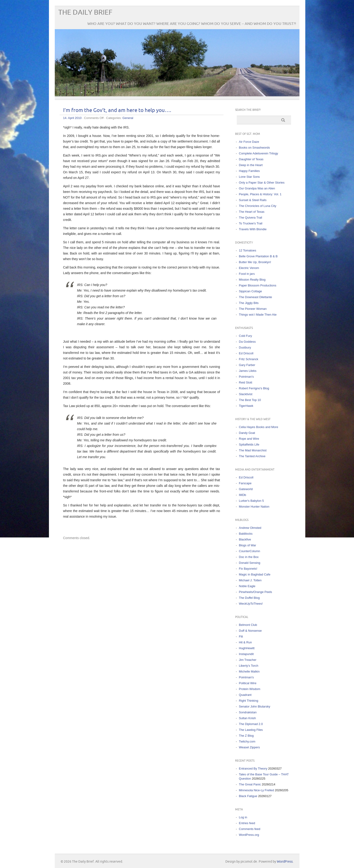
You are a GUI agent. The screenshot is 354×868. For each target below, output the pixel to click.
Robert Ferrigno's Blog (254, 388)
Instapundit (246, 654)
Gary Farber (247, 365)
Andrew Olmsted (250, 528)
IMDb (242, 495)
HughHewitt (247, 648)
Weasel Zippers (249, 747)
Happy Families (249, 171)
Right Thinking (249, 701)
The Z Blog (246, 736)
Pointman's (246, 377)
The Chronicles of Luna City (258, 206)
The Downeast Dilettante (255, 297)
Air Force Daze (249, 142)
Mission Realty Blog (252, 280)
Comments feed (250, 829)
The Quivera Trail (251, 218)
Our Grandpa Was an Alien (257, 188)
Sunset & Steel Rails (253, 200)
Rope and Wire (249, 439)
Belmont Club (248, 625)
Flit (241, 636)
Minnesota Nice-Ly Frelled (256, 790)
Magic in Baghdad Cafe (255, 574)
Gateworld (246, 489)
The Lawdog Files (251, 730)
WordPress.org (249, 835)
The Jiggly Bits (249, 303)
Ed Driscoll (246, 353)
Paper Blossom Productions (258, 285)
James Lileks (248, 371)
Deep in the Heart (251, 165)
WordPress (285, 862)
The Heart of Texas (252, 212)
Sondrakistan (248, 712)
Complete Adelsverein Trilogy (258, 153)
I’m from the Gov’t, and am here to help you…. (117, 110)
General (128, 118)
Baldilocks (246, 534)
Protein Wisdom (250, 689)
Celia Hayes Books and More (258, 427)
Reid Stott (246, 382)
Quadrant (245, 695)
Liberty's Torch (249, 666)
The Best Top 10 (250, 400)
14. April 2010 (72, 118)
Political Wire (248, 683)
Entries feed (247, 823)
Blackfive (245, 539)
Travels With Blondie (253, 229)
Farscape (245, 483)
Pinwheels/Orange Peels (255, 592)
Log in (243, 817)
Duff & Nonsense (250, 631)
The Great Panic (250, 784)
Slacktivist (246, 394)
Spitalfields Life (249, 444)
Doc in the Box (249, 557)
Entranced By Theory (253, 769)
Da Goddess (247, 342)
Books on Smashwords (254, 148)
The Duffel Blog (249, 598)
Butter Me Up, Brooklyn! (255, 262)
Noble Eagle (247, 586)
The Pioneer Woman (253, 309)
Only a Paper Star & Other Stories (262, 183)
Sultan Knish (247, 718)
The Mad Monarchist (253, 450)
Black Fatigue (248, 796)
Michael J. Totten (250, 580)
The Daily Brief (85, 12)
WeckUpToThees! (251, 604)
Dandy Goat (247, 433)
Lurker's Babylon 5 (251, 501)
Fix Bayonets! (248, 569)
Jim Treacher (248, 660)
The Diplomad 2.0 (251, 724)
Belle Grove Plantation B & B (258, 256)
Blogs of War (247, 545)
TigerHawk (246, 406)
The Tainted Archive (252, 456)
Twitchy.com (247, 741)
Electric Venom (249, 268)
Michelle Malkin (249, 671)
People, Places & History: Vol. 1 (260, 194)
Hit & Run (245, 642)
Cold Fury (245, 336)
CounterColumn (249, 551)
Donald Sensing (250, 563)
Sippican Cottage (250, 291)
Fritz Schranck (249, 359)
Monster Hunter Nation (254, 507)
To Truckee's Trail (251, 223)
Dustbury (245, 347)
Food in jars (247, 274)
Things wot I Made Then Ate (258, 315)
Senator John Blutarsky (254, 706)
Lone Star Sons (249, 177)
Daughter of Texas (251, 159)
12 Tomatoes (247, 250)
